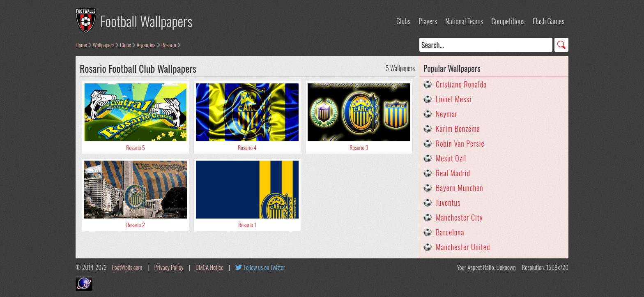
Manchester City (459, 217)
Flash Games (549, 21)
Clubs (403, 21)
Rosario (169, 45)
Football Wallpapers (146, 21)
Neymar (447, 114)
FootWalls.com (127, 267)
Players (428, 21)
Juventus (448, 203)
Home (81, 45)
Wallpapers (104, 45)
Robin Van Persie (460, 143)
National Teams (464, 21)
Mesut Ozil (451, 158)
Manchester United (463, 247)
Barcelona (450, 232)
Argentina (146, 45)
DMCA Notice (209, 267)
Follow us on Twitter (264, 267)
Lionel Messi (454, 99)
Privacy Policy (169, 267)
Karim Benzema (458, 129)
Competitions (508, 21)
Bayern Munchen (460, 188)
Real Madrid (453, 173)
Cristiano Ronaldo (461, 84)
